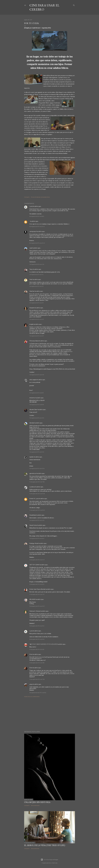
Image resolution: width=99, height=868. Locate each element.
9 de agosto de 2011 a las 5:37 (37, 336)
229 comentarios (35, 805)
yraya (31, 684)
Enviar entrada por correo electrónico (40, 197)
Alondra (32, 423)
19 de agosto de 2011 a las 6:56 (37, 649)
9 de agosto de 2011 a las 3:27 (37, 319)
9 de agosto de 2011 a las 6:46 (37, 375)
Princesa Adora (34, 341)
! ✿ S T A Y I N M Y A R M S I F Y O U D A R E (43, 644)
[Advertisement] (50, 714)
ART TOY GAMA (34, 565)
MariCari (32, 291)
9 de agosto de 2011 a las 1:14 (36, 274)
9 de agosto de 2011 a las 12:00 (37, 468)
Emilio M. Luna (34, 499)
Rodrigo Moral (34, 543)
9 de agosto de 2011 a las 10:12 (37, 418)
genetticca (33, 473)
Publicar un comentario (32, 697)
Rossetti (32, 308)
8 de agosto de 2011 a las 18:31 (37, 216)
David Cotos (33, 525)
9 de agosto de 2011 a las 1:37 (36, 286)
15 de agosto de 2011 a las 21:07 (37, 606)
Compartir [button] (27, 197)
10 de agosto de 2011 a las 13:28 (37, 494)
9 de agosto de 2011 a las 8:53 (37, 405)
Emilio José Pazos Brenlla (37, 589)
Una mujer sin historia (37, 802)
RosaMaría (33, 515)
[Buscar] (74, 5)
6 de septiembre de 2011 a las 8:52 (38, 693)
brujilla (31, 324)
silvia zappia (33, 380)
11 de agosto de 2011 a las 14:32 (37, 520)
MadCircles (55, 863)
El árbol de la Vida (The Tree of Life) (45, 845)
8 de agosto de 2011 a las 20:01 (37, 226)
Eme (31, 654)
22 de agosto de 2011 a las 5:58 (37, 663)
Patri (31, 279)
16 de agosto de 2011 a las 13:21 (37, 626)
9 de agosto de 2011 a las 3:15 (36, 303)
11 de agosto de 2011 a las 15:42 (37, 538)
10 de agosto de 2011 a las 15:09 (37, 510)
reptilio (32, 457)
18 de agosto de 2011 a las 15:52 (37, 639)
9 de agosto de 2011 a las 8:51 (36, 393)
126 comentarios (35, 849)
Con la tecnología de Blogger (49, 860)
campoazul (33, 231)
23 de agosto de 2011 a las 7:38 (37, 679)
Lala (31, 248)
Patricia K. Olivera (35, 611)
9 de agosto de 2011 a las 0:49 (37, 264)
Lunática (32, 487)
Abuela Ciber (33, 410)
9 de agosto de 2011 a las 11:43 (37, 452)
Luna (31, 206)
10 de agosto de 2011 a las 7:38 (37, 482)
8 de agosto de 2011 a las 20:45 (37, 243)
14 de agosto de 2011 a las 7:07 (37, 594)
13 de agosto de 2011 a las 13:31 (37, 584)
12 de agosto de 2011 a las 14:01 (37, 560)
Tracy (31, 269)
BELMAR (32, 599)
